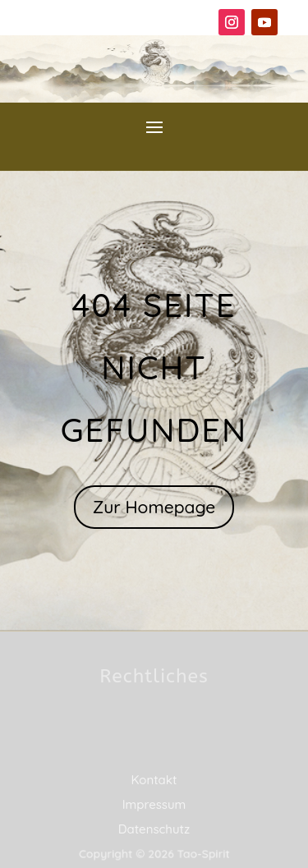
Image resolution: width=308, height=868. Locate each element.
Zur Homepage (154, 507)
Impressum (154, 804)
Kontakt (154, 780)
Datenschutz (154, 829)
